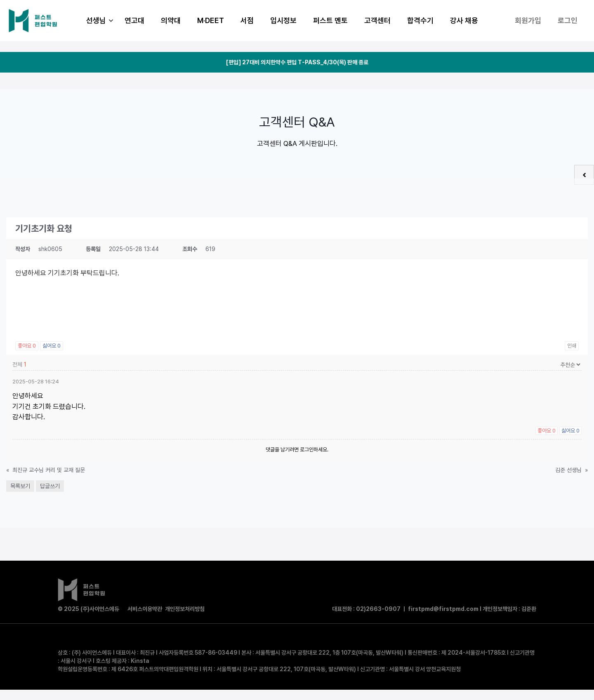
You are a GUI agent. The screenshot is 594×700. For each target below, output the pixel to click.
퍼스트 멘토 (330, 20)
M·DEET (211, 20)
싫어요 (52, 346)
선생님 (101, 21)
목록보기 (20, 486)
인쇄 (572, 346)
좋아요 (27, 346)
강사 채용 (464, 20)
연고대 (134, 20)
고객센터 (377, 20)
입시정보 (283, 20)
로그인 (568, 20)
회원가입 (528, 20)
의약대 (171, 20)
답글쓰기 (50, 486)
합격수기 (420, 20)
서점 (247, 20)
